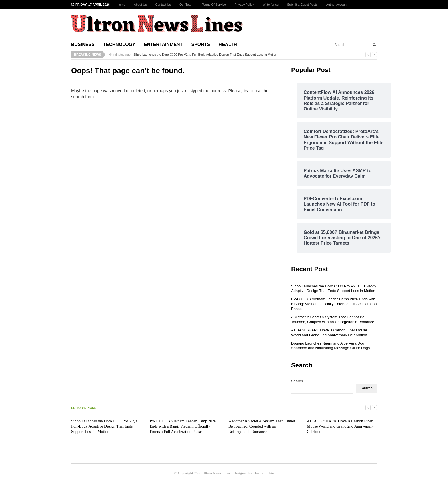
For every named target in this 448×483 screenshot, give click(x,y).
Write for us (271, 5)
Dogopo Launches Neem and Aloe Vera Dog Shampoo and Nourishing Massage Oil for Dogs (330, 346)
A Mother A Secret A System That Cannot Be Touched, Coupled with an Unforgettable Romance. (333, 319)
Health (228, 44)
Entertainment (163, 44)
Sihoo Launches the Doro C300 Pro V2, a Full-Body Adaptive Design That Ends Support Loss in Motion (205, 55)
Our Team (186, 5)
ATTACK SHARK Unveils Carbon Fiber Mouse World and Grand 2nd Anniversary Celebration (329, 333)
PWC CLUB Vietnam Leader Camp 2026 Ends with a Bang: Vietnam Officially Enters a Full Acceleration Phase (334, 304)
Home (121, 5)
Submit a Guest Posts (302, 5)
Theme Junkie (263, 473)
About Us (140, 5)
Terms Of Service (214, 5)
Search (297, 381)
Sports (201, 44)
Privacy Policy (244, 5)
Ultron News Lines (216, 473)
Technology (119, 44)
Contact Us (163, 5)
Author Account (337, 5)
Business (83, 44)
